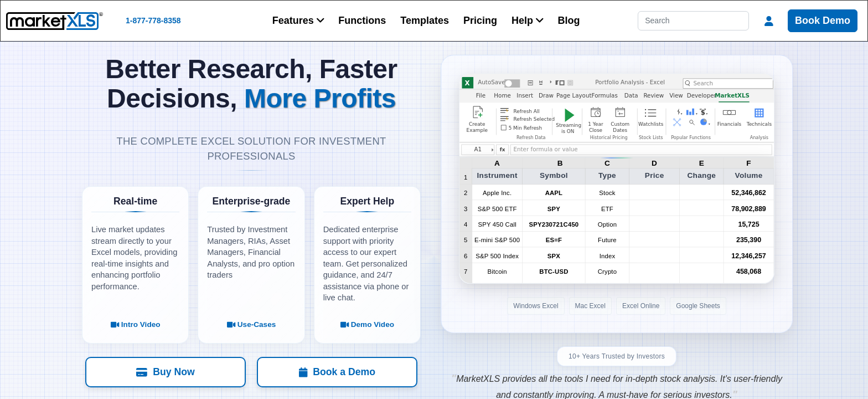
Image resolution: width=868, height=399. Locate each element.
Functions (362, 21)
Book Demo (823, 21)
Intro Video (136, 324)
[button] (298, 21)
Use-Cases (252, 324)
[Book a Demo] (332, 372)
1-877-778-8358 (153, 21)
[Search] (693, 21)
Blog (569, 21)
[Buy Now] (171, 372)
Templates (425, 21)
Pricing (480, 21)
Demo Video (367, 324)
